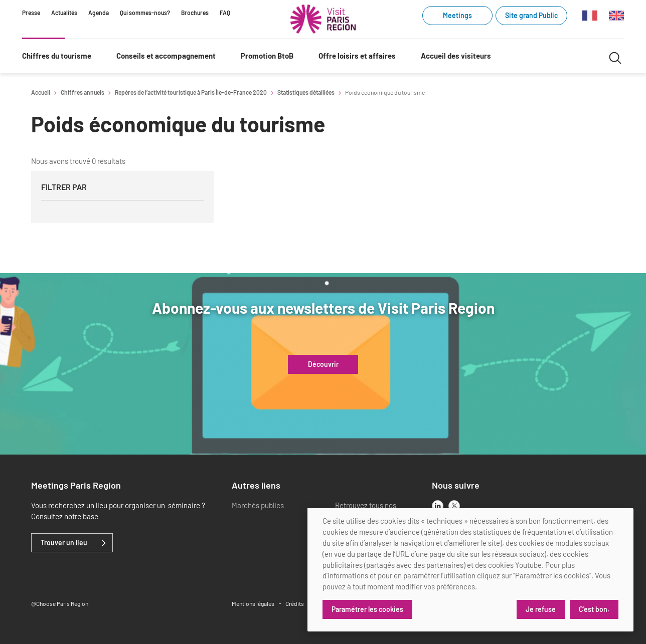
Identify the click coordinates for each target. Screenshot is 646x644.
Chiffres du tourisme (57, 56)
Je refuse (541, 609)
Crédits (295, 603)
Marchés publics (258, 505)
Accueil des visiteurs (456, 56)
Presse (31, 13)
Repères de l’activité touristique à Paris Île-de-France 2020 (191, 92)
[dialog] (470, 570)
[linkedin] (438, 506)
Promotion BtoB (267, 56)
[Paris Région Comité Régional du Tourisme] (323, 19)
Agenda (99, 13)
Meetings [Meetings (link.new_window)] (457, 15)
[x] (454, 506)
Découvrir (323, 364)
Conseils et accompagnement (166, 56)
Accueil (41, 92)
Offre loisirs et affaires (357, 56)
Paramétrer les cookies (367, 609)
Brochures (195, 13)
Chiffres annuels (83, 92)
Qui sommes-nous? (145, 13)
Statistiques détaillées (306, 92)
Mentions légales (253, 603)
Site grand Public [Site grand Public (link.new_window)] (531, 15)
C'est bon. (594, 609)
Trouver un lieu (64, 543)
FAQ (225, 13)
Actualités (64, 13)
